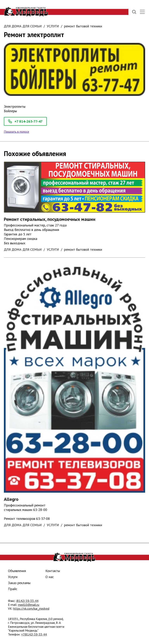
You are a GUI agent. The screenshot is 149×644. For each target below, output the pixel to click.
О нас (50, 577)
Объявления (17, 571)
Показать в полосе (16, 132)
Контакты (53, 571)
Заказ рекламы (19, 583)
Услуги (13, 577)
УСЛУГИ (53, 26)
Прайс (13, 589)
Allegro (11, 499)
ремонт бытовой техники (83, 26)
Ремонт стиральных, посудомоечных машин (50, 219)
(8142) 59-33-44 (27, 601)
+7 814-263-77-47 (25, 121)
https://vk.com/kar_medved (31, 608)
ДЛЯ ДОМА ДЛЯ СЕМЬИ (23, 26)
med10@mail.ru (29, 605)
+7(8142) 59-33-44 (34, 634)
